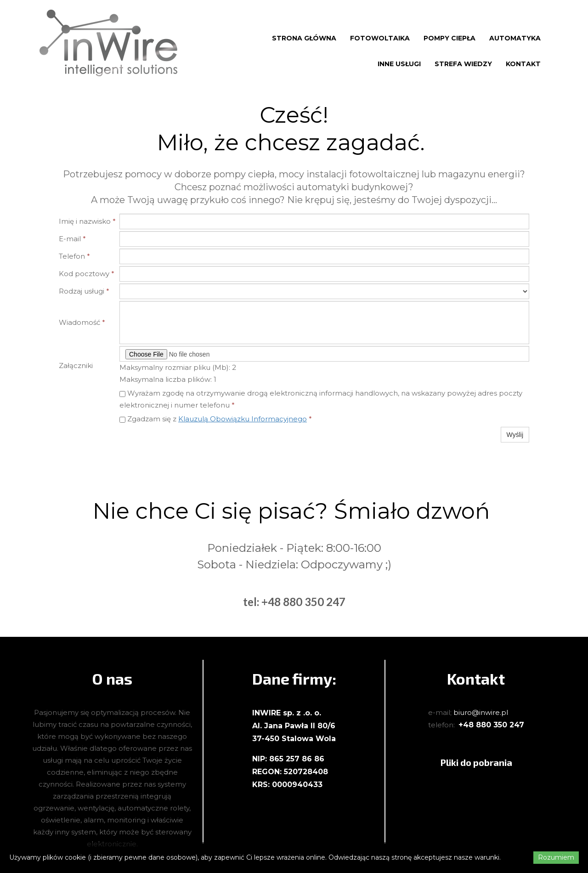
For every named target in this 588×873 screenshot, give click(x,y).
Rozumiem (556, 857)
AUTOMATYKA (515, 38)
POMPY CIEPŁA (449, 38)
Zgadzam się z (216, 419)
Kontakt (523, 64)
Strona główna (304, 38)
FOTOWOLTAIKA (380, 38)
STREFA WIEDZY (463, 64)
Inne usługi (399, 64)
